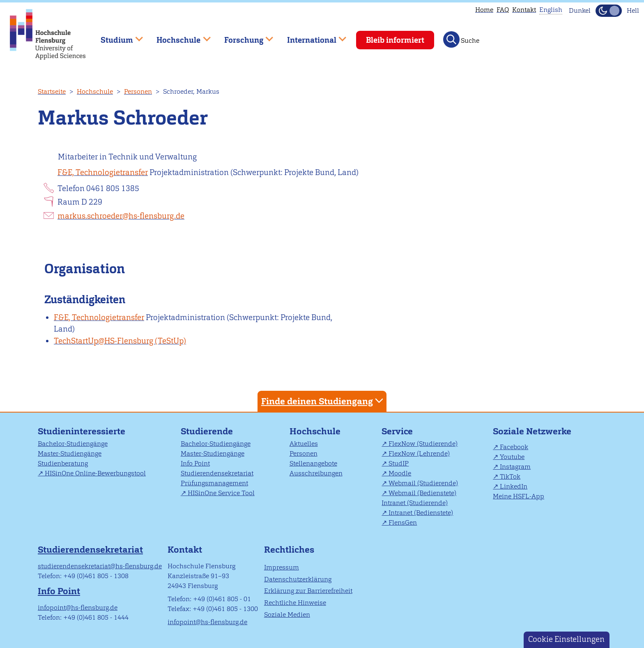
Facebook (514, 447)
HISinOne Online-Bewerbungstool (95, 473)
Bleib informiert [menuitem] (395, 40)
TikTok (510, 476)
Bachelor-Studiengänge (73, 444)
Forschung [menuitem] (243, 36)
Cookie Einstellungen (566, 639)
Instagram (515, 467)
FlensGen (403, 522)
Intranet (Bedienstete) (421, 513)
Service (397, 431)
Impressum (282, 567)
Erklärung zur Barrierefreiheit (308, 591)
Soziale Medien (287, 615)
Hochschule (95, 91)
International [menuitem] (311, 36)
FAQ (503, 10)
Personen (138, 91)
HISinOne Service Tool (221, 493)
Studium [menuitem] (116, 36)
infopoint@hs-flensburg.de (78, 608)
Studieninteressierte (82, 431)
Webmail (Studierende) (423, 483)
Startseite (52, 91)
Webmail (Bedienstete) (422, 493)
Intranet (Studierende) (415, 503)
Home (484, 10)
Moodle (400, 473)
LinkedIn (514, 486)
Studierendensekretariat (217, 473)
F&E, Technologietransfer (103, 172)
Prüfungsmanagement (214, 483)
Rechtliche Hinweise (295, 603)
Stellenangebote (313, 463)
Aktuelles (304, 444)
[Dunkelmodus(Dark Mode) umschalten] (609, 11)
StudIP (399, 463)
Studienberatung (63, 463)
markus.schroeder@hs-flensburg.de (121, 216)
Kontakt (524, 10)
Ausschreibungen (316, 473)
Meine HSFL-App (519, 496)
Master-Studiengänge (70, 453)
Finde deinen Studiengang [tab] (323, 401)
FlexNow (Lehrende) (419, 453)
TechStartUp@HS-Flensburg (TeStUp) (120, 341)
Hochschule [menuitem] (178, 36)
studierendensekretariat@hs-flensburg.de (100, 566)
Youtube (512, 457)
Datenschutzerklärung (298, 579)
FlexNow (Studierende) (423, 444)
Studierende (207, 431)
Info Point (195, 463)
